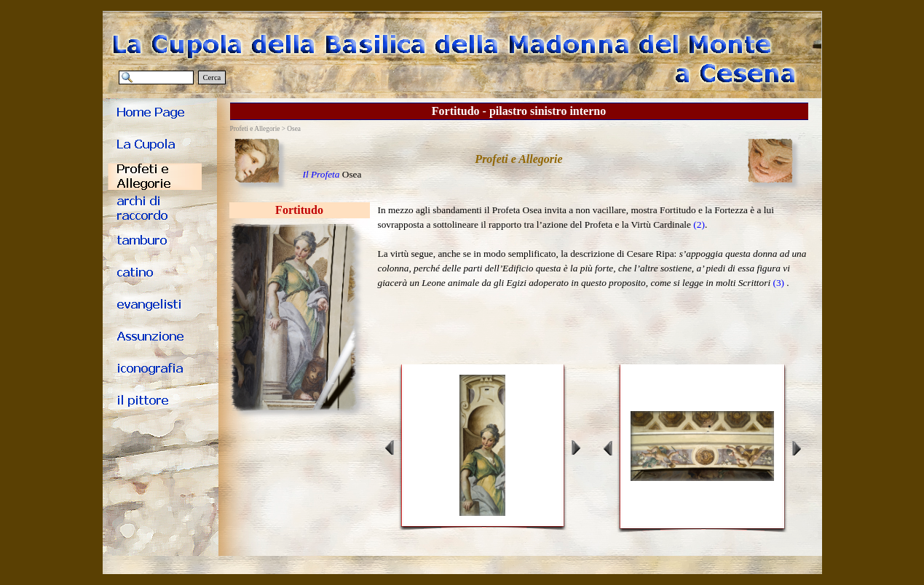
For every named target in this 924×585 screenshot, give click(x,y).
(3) (778, 283)
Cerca (212, 77)
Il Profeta (321, 174)
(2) (699, 224)
